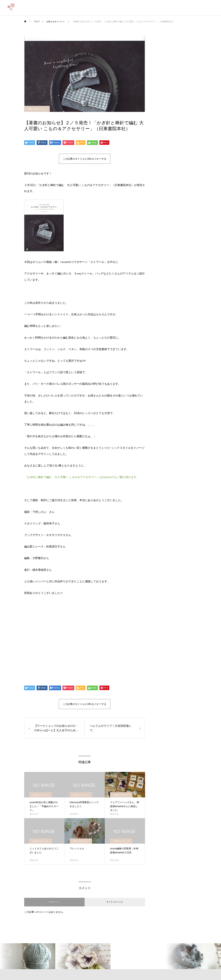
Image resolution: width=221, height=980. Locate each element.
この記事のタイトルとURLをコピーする (85, 159)
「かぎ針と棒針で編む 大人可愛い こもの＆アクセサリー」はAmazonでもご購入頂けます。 (82, 477)
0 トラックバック (115, 902)
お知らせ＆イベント (37, 109)
